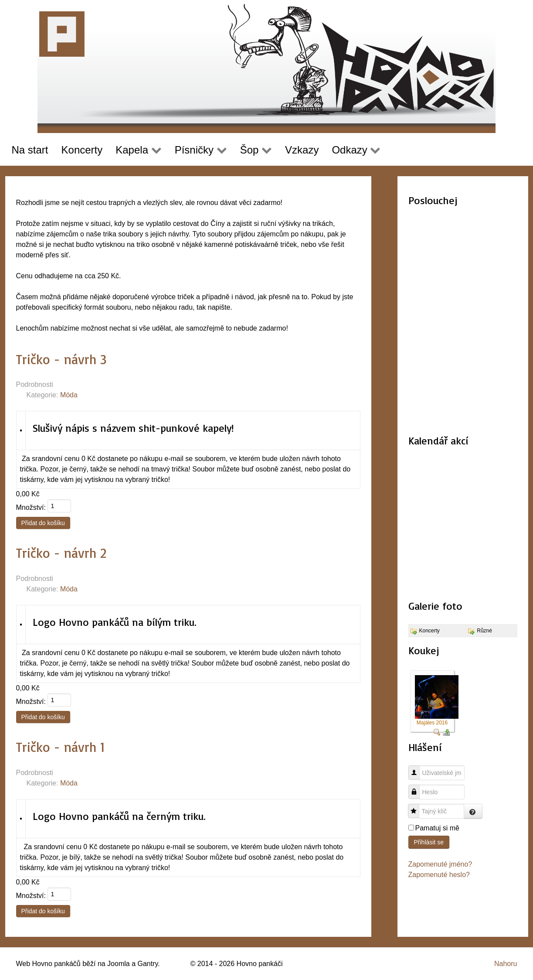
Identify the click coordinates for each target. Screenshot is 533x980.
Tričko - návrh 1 (60, 747)
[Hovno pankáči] (267, 66)
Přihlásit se (429, 842)
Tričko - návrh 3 (61, 359)
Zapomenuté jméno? (440, 864)
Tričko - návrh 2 (61, 553)
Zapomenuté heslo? (439, 875)
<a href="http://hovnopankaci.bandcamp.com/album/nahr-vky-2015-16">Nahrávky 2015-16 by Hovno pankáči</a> (463, 321)
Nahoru (506, 964)
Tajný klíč (417, 807)
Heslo (417, 787)
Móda (69, 395)
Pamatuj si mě (437, 828)
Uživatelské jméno (417, 768)
